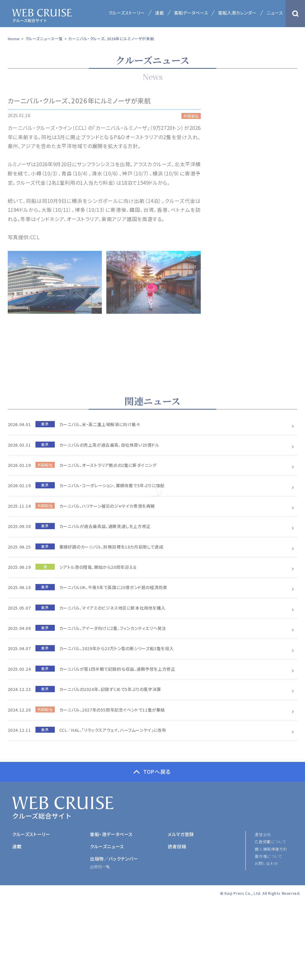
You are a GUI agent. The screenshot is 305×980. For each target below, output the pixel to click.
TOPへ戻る (157, 771)
